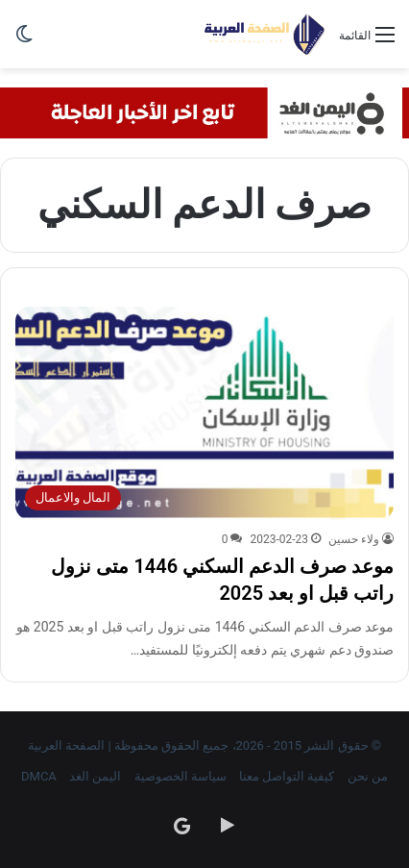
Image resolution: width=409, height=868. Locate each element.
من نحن (368, 776)
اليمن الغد (95, 776)
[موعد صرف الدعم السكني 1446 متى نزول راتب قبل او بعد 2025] (204, 413)
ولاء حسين (354, 539)
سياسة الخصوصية (180, 776)
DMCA (39, 776)
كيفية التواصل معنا (287, 776)
